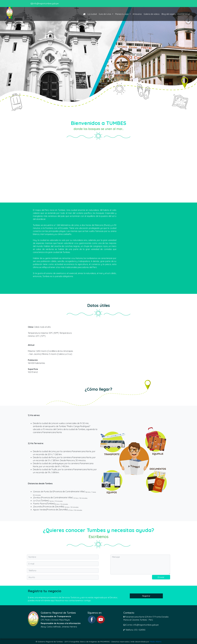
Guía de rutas (105, 14)
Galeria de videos (152, 14)
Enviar (161, 577)
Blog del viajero (169, 14)
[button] (15, 51)
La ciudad (92, 14)
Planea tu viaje (122, 14)
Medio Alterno (156, 642)
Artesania (137, 14)
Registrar (146, 596)
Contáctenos (184, 14)
